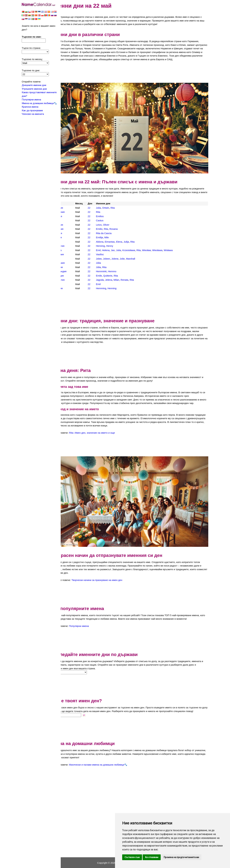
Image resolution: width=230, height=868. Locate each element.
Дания (70, 217)
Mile (116, 234)
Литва (70, 238)
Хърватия (72, 276)
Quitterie (117, 272)
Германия (72, 208)
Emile (108, 272)
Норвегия (72, 242)
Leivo (108, 221)
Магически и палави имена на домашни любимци (110, 764)
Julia (108, 204)
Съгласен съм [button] (132, 857)
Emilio (109, 225)
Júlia (108, 259)
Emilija (109, 234)
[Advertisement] (136, 76)
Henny (119, 242)
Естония (71, 221)
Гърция (71, 212)
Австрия (71, 204)
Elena (128, 238)
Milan (126, 276)
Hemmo (121, 267)
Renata (134, 276)
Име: (66, 714)
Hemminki (111, 267)
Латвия (71, 234)
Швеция (71, 284)
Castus (109, 217)
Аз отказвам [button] (152, 857)
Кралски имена (30, 107)
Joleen (116, 255)
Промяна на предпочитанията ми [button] (181, 857)
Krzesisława (138, 246)
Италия (71, 229)
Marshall (140, 255)
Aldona (109, 238)
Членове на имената (33, 114)
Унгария (71, 263)
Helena (115, 246)
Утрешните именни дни (34, 89)
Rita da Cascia (113, 229)
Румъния (72, 251)
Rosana (123, 225)
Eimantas (119, 238)
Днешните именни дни (34, 86)
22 (99, 204)
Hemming (110, 284)
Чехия (70, 280)
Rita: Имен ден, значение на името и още (105, 432)
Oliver (116, 221)
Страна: (68, 668)
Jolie (132, 255)
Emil (108, 246)
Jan (122, 246)
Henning (110, 242)
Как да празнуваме (32, 111)
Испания (72, 225)
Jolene (124, 255)
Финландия (73, 267)
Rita (122, 204)
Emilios (109, 212)
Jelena (118, 276)
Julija (136, 238)
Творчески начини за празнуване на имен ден (110, 572)
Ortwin (115, 204)
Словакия (72, 259)
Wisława (178, 246)
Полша (71, 246)
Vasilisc (109, 251)
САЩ (70, 255)
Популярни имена (31, 100)
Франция (72, 272)
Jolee (108, 255)
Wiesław (156, 246)
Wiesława (167, 246)
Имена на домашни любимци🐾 (39, 104)
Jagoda (109, 276)
